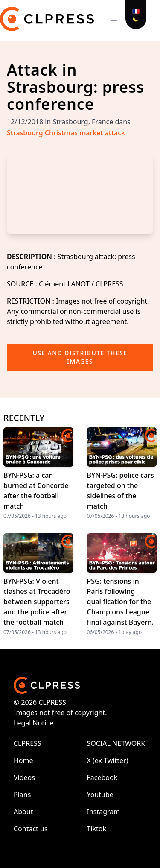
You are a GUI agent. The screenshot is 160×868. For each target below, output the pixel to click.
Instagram (104, 812)
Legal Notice (33, 723)
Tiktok (97, 829)
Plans (22, 795)
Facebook (102, 777)
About (23, 812)
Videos (24, 777)
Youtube (100, 795)
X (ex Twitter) (108, 760)
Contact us (31, 829)
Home (23, 760)
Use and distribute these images (80, 357)
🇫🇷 (136, 11)
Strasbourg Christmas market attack (66, 133)
